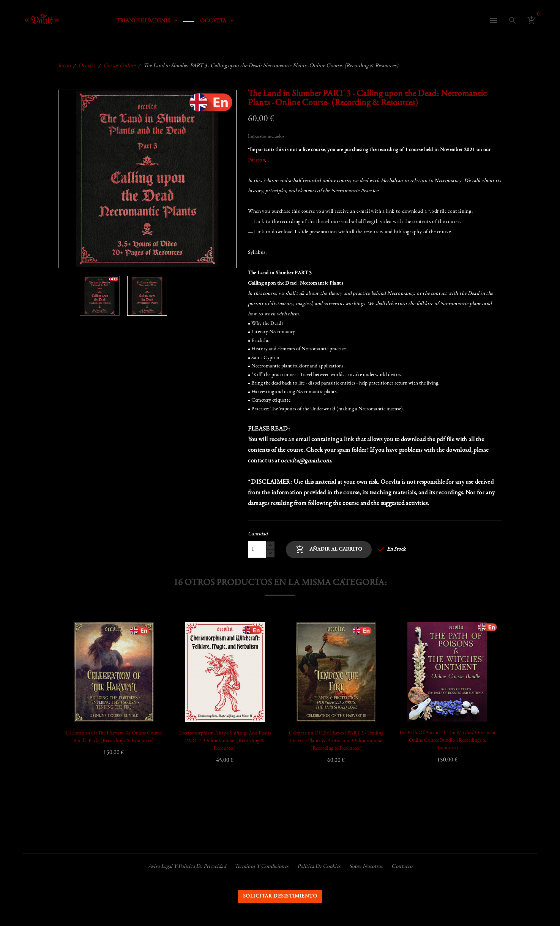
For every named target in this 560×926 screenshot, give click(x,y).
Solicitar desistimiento (280, 896)
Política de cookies (319, 867)
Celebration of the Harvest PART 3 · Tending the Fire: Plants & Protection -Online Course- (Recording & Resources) (336, 741)
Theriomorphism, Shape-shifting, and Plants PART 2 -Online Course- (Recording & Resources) (225, 741)
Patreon (256, 160)
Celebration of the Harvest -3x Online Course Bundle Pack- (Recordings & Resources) (114, 737)
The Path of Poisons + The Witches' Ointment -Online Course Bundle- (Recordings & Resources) (447, 741)
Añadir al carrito (329, 549)
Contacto (402, 867)
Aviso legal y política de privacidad (187, 867)
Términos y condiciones (262, 867)
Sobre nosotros (366, 867)
